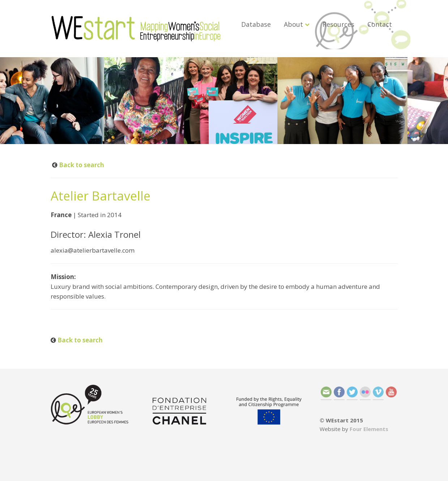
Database (256, 24)
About (293, 24)
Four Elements (369, 429)
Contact (380, 24)
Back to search (81, 165)
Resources (338, 24)
